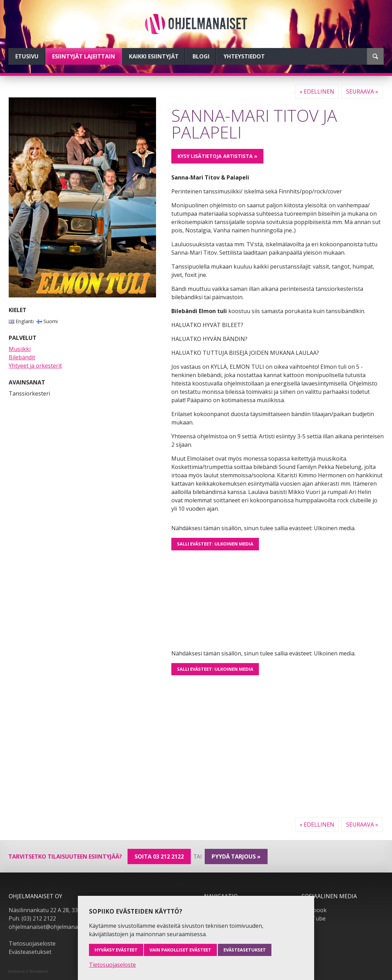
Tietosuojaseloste (32, 943)
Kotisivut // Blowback (28, 971)
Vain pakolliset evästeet (180, 950)
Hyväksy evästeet (116, 950)
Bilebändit (22, 357)
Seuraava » (362, 91)
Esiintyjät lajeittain (84, 56)
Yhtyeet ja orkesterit (35, 366)
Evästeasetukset (30, 952)
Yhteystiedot (244, 56)
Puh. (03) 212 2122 (32, 918)
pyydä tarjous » (236, 856)
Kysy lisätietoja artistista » (217, 156)
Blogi (201, 56)
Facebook (314, 910)
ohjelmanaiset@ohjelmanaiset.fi (50, 927)
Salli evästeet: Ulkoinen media (215, 544)
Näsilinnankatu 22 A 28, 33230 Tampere (61, 910)
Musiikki (20, 349)
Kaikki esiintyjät (154, 56)
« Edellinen (317, 91)
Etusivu (27, 56)
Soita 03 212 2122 (159, 856)
